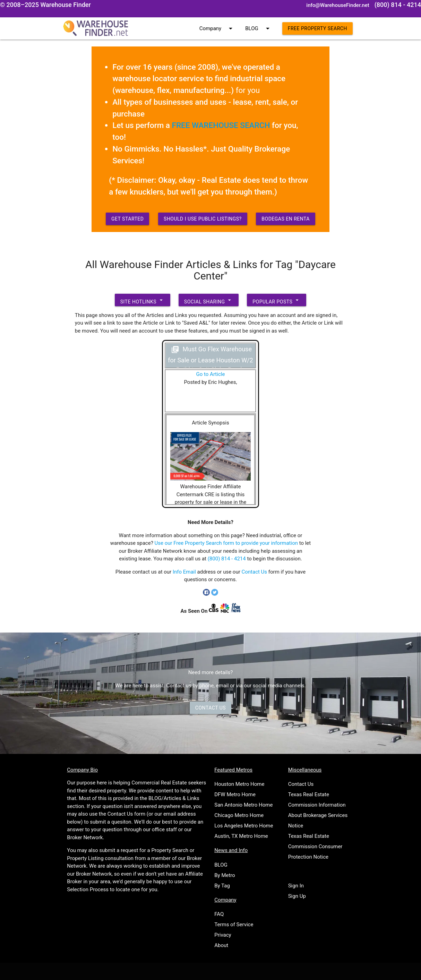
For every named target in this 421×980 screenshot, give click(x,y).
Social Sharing (209, 300)
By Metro (225, 875)
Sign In (296, 886)
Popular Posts (277, 300)
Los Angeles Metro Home (244, 826)
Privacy (223, 935)
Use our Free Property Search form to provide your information (226, 543)
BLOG (259, 28)
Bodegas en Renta (286, 219)
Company (217, 28)
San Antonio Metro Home (243, 805)
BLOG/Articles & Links (174, 798)
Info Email (184, 572)
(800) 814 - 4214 (227, 559)
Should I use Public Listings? (203, 219)
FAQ (219, 914)
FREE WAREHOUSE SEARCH (221, 125)
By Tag (222, 886)
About (221, 945)
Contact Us (254, 572)
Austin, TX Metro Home (241, 836)
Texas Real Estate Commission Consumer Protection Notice (315, 846)
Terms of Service (234, 925)
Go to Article (211, 374)
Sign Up (297, 896)
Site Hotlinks (143, 300)
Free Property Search (317, 28)
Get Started (128, 219)
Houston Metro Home (239, 784)
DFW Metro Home (235, 794)
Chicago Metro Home (239, 815)
